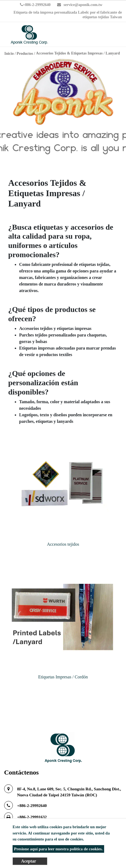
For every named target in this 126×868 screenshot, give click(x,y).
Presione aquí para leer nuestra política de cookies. (58, 849)
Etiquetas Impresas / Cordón (63, 677)
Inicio (9, 54)
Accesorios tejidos (63, 544)
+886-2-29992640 (35, 5)
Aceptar (29, 861)
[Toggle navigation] (114, 35)
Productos (25, 54)
